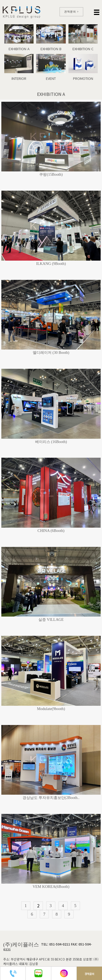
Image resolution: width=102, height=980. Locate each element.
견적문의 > (72, 12)
